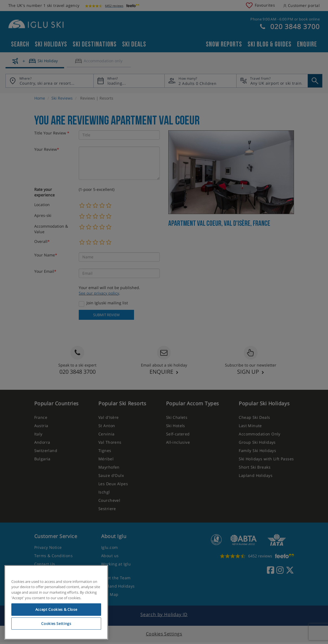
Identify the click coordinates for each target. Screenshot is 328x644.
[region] (56, 603)
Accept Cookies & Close (56, 609)
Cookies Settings (56, 624)
